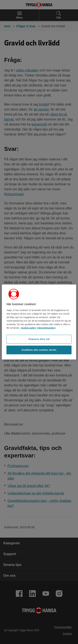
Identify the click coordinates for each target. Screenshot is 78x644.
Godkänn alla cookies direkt (39, 350)
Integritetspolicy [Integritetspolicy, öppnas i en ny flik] (46, 328)
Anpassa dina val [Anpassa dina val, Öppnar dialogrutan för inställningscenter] (39, 339)
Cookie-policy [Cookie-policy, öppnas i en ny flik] (29, 328)
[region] (39, 322)
